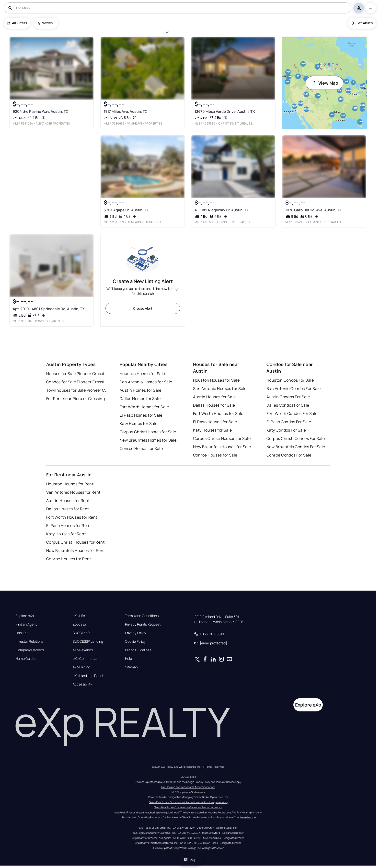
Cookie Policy (135, 641)
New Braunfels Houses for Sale (222, 447)
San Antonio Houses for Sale (220, 388)
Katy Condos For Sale (286, 430)
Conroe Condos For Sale (289, 455)
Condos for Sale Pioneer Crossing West (77, 382)
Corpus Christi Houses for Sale (222, 438)
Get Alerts (362, 23)
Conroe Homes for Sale (141, 448)
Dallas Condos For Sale (288, 405)
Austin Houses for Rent (68, 501)
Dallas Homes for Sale (140, 399)
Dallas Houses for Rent (68, 509)
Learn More (247, 817)
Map (190, 860)
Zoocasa (79, 624)
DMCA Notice (188, 777)
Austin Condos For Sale (288, 397)
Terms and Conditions (142, 616)
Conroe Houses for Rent (69, 559)
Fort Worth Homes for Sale (144, 407)
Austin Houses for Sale (214, 397)
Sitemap (131, 667)
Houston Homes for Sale (142, 374)
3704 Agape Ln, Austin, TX (126, 210)
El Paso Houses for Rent (69, 525)
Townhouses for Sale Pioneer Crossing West (77, 390)
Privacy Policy (136, 633)
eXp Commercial (85, 659)
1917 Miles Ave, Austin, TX (126, 111)
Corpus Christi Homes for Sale (148, 432)
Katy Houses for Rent (66, 534)
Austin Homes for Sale (140, 390)
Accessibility (82, 684)
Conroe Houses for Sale (215, 455)
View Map (324, 83)
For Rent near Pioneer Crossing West (77, 399)
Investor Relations (29, 641)
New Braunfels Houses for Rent (76, 550)
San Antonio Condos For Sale (294, 388)
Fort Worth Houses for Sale (218, 413)
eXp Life (79, 616)
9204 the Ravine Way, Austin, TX (40, 111)
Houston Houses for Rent (70, 484)
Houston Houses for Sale (216, 380)
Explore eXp (25, 616)
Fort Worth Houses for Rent (72, 517)
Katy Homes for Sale (138, 423)
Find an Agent (26, 624)
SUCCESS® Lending (88, 641)
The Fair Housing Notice (245, 812)
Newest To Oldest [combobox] (48, 23)
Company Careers (30, 650)
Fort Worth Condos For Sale (292, 413)
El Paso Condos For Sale (289, 422)
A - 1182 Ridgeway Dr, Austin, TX (222, 210)
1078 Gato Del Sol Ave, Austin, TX (314, 210)
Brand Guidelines (138, 650)
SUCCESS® (81, 633)
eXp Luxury (81, 667)
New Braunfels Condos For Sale (296, 447)
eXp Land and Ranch (88, 676)
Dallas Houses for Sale (214, 405)
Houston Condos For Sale (290, 380)
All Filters (17, 23)
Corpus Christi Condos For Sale (296, 438)
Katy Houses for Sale (213, 430)
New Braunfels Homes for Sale (148, 440)
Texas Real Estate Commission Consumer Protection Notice (188, 807)
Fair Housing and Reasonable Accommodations (188, 787)
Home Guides (26, 659)
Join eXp (22, 633)
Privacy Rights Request (143, 624)
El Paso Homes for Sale (141, 415)
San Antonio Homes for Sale (146, 382)
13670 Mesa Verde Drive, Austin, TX (225, 111)
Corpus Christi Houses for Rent (75, 542)
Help (128, 659)
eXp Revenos (83, 650)
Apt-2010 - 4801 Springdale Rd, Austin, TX (49, 309)
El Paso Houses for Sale (215, 422)
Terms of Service (225, 782)
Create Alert (143, 308)
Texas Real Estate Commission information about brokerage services (188, 802)
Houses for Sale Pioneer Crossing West (77, 374)
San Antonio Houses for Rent (73, 492)
